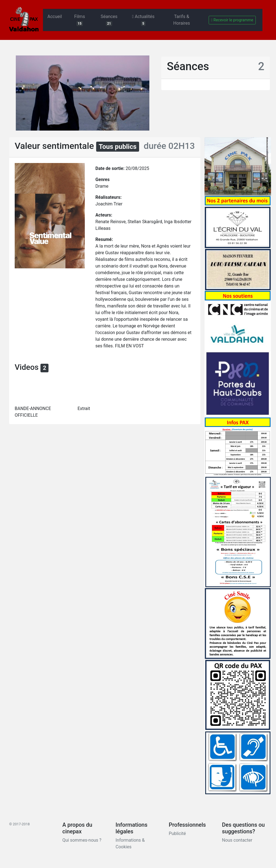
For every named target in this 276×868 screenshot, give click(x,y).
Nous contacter (237, 840)
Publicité (177, 833)
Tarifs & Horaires (182, 20)
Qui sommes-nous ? (82, 840)
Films (80, 20)
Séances (109, 20)
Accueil (55, 16)
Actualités (143, 20)
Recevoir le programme (232, 20)
